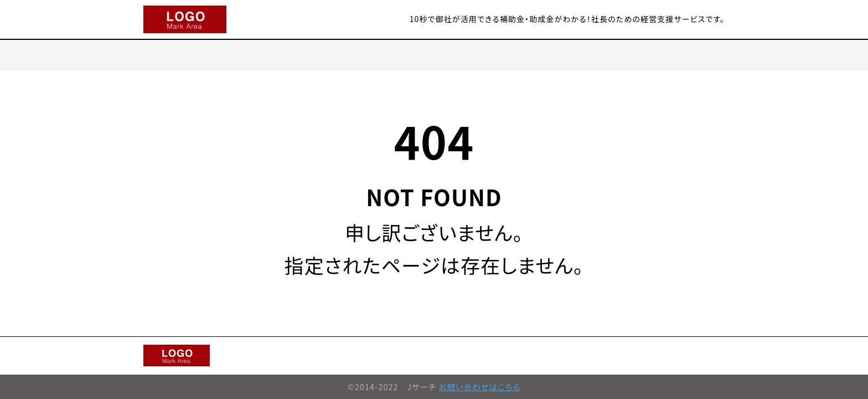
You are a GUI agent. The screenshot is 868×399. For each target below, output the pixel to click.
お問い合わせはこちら (480, 387)
